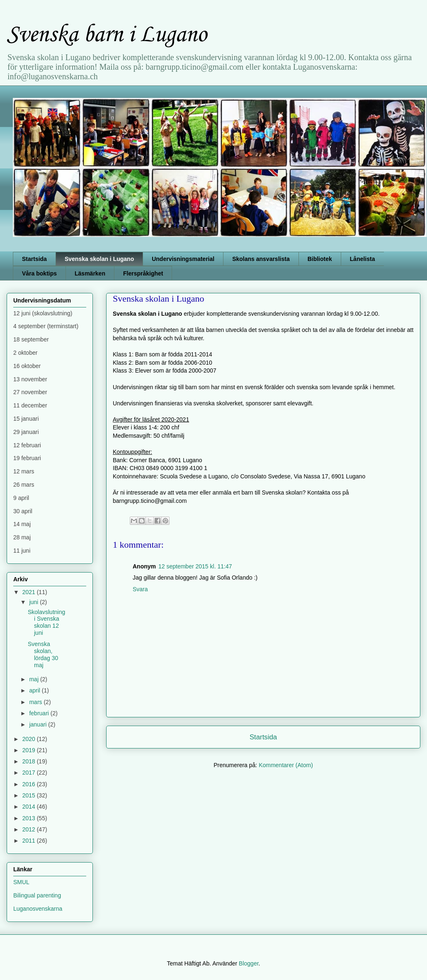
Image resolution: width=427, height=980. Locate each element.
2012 (30, 829)
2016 (30, 784)
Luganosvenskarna (38, 909)
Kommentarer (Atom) (286, 765)
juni (34, 602)
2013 (30, 818)
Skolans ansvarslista (261, 259)
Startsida (34, 259)
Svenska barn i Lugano (107, 35)
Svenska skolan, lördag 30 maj (43, 654)
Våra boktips (39, 273)
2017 (30, 773)
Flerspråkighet (143, 273)
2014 (30, 807)
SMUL (21, 882)
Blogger (249, 963)
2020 (30, 739)
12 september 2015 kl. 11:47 (195, 566)
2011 (30, 841)
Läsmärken (90, 273)
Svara (140, 589)
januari (39, 724)
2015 (30, 795)
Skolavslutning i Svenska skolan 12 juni (46, 622)
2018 (30, 761)
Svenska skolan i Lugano (99, 259)
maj (34, 679)
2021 (30, 592)
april (35, 690)
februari (40, 713)
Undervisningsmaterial (183, 259)
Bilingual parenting (37, 895)
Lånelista (363, 259)
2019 (30, 750)
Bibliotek (320, 259)
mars (36, 702)
